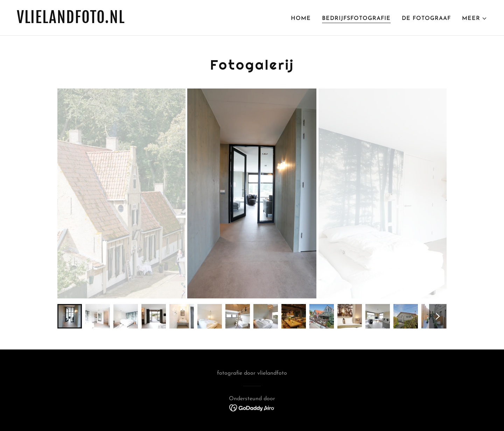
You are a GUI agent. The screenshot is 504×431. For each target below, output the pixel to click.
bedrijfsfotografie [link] (356, 19)
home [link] (301, 19)
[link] (132, 22)
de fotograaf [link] (426, 19)
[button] (475, 19)
